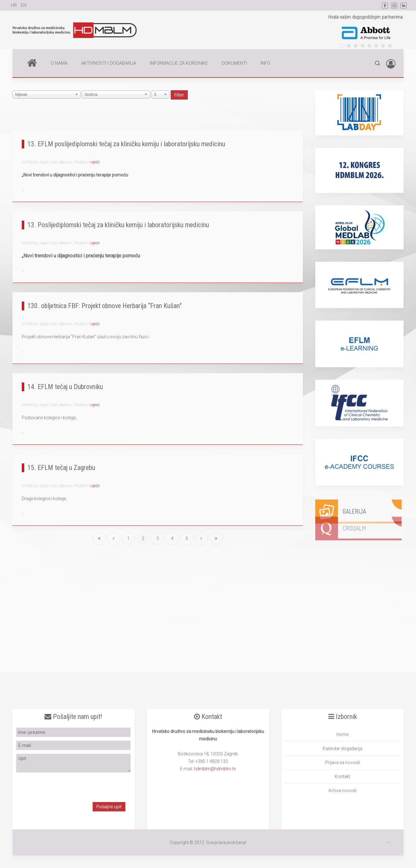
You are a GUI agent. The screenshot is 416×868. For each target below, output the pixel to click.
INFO (265, 63)
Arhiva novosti (342, 791)
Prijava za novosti (343, 762)
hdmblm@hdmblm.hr (215, 769)
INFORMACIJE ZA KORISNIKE (179, 63)
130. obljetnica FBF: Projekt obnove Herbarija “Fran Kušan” (105, 306)
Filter (179, 95)
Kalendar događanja (342, 748)
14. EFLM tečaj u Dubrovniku (65, 387)
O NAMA (59, 63)
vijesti (95, 162)
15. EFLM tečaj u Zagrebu (61, 468)
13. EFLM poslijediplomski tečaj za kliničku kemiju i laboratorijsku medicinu (126, 144)
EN (24, 5)
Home (32, 63)
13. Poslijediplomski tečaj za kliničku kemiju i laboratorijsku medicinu (118, 225)
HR (14, 5)
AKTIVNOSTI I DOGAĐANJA (109, 63)
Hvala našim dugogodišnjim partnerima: (366, 17)
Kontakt (342, 777)
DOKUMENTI (234, 63)
